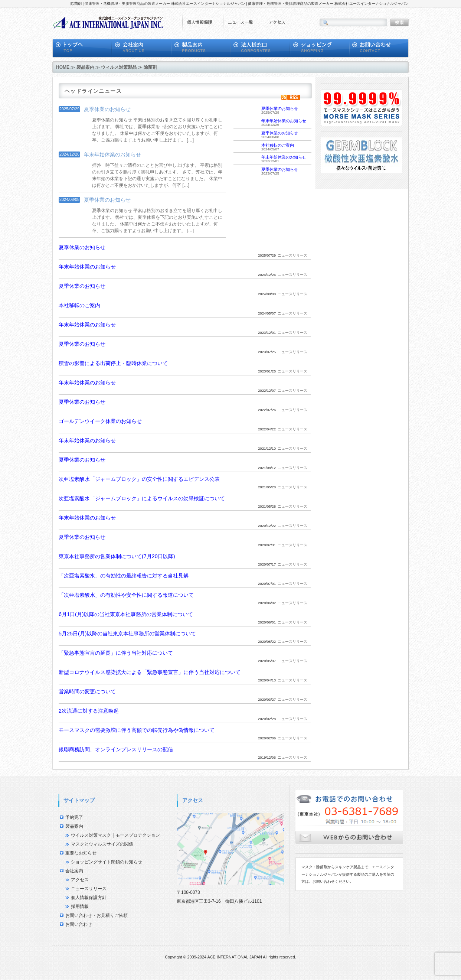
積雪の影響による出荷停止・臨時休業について (113, 363)
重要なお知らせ (81, 853)
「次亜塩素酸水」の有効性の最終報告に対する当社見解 (124, 576)
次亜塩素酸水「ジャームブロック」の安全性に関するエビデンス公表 (139, 479)
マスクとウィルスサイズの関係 (102, 844)
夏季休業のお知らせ (107, 109)
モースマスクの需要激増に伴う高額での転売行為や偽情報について (137, 730)
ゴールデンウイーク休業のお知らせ (100, 421)
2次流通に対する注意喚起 (89, 711)
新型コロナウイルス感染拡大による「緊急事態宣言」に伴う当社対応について (150, 672)
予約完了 (74, 817)
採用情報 (80, 906)
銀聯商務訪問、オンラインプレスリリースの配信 (116, 749)
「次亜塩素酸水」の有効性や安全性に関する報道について (126, 595)
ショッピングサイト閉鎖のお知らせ (107, 862)
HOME (63, 67)
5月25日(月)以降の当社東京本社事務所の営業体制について (127, 634)
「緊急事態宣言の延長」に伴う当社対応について (116, 653)
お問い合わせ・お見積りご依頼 (97, 915)
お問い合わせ (79, 924)
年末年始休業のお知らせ (112, 154)
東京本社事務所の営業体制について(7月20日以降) (117, 556)
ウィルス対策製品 (119, 67)
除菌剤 (150, 67)
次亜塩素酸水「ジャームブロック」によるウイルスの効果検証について (142, 498)
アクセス (80, 880)
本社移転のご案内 (278, 145)
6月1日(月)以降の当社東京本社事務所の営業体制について (126, 614)
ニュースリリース (89, 889)
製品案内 (85, 67)
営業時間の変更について (87, 691)
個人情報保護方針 (89, 898)
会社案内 (74, 871)
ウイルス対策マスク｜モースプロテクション (115, 835)
